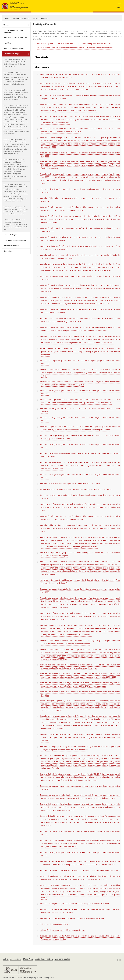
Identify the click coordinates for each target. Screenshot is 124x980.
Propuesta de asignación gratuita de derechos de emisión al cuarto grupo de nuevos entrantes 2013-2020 (80, 788)
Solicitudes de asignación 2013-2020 (55, 924)
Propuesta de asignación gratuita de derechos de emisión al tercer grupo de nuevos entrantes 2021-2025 (80, 278)
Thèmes (6, 25)
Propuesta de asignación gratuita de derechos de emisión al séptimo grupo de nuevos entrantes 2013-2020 (80, 497)
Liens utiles (7, 251)
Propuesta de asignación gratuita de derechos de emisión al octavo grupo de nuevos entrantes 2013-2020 (80, 476)
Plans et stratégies (10, 235)
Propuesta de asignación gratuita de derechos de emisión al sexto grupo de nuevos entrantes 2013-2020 (80, 590)
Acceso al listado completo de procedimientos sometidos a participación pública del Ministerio (75, 48)
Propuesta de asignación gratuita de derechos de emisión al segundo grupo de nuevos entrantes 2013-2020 (80, 833)
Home (7, 18)
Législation (7, 43)
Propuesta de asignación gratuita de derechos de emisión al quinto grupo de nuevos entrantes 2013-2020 (80, 693)
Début (6, 959)
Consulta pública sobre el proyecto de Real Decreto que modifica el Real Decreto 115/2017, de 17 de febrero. (80, 200)
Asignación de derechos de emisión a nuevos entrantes (63, 930)
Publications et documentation (15, 240)
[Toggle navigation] (119, 6)
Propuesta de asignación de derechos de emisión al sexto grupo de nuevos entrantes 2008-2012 (79, 870)
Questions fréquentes (11, 246)
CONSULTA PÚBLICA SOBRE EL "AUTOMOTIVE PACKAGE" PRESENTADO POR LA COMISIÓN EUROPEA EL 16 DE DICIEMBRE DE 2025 (80, 76)
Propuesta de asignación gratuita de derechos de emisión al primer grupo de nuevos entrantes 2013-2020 (80, 854)
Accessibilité (16, 959)
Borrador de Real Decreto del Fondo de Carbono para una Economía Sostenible (72, 918)
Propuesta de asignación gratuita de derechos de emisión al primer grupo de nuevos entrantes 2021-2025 (80, 392)
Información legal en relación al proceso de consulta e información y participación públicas (74, 44)
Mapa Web (28, 959)
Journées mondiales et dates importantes (14, 31)
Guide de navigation (44, 959)
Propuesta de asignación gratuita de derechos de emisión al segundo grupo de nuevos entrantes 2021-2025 (80, 362)
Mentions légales (62, 959)
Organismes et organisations (14, 48)
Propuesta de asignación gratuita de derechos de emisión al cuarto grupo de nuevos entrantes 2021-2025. (80, 191)
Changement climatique (20, 18)
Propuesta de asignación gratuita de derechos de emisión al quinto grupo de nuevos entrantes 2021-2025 (80, 154)
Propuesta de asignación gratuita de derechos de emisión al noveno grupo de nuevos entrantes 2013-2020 (80, 446)
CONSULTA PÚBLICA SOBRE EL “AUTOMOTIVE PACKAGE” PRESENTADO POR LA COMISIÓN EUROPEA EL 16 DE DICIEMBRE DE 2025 (16, 224)
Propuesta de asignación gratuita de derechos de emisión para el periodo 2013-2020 (74, 904)
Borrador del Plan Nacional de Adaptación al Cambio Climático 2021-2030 (70, 483)
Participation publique (40, 18)
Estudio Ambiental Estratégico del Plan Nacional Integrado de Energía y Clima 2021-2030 (76, 489)
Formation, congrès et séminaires (15, 37)
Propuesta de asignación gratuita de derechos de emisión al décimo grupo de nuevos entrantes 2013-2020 (80, 419)
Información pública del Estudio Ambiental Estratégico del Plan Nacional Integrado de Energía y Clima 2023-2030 (15, 63)
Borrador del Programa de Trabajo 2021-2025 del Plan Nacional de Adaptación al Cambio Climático (80, 410)
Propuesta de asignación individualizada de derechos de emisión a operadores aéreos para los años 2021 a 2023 (80, 455)
